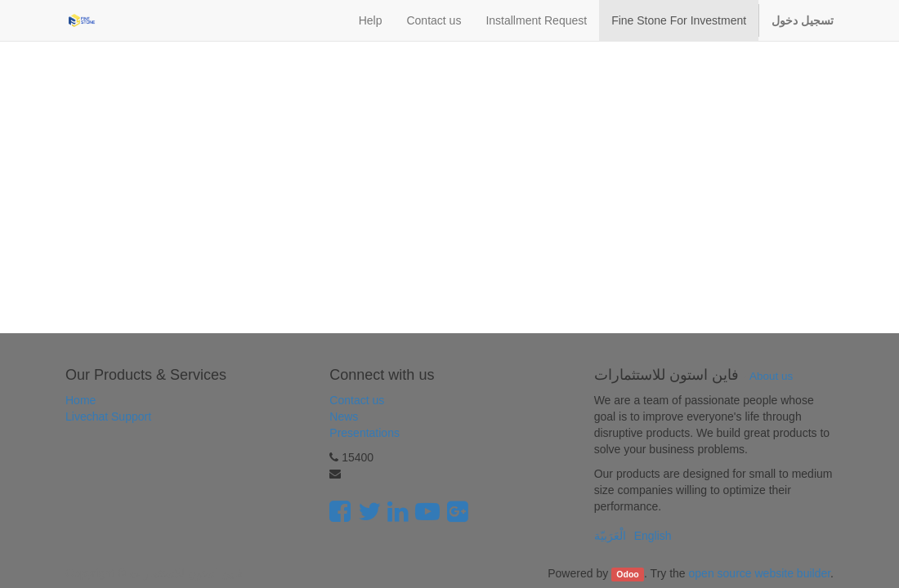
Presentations (365, 433)
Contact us (357, 400)
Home (81, 400)
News (344, 416)
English (653, 536)
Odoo (627, 574)
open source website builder (760, 573)
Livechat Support (108, 416)
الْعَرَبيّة (610, 536)
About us (771, 376)
